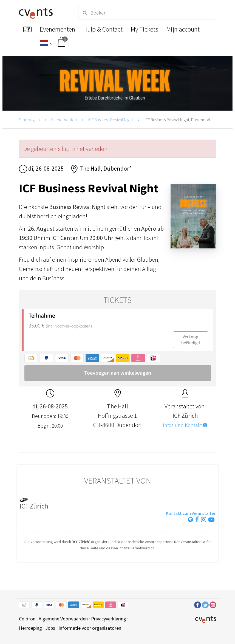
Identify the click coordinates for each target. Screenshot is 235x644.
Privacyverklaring (109, 619)
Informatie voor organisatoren (90, 628)
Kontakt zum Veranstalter (191, 513)
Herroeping (30, 628)
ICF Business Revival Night (111, 120)
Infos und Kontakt (185, 425)
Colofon (27, 619)
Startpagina (29, 120)
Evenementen (64, 120)
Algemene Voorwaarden (63, 619)
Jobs (50, 628)
